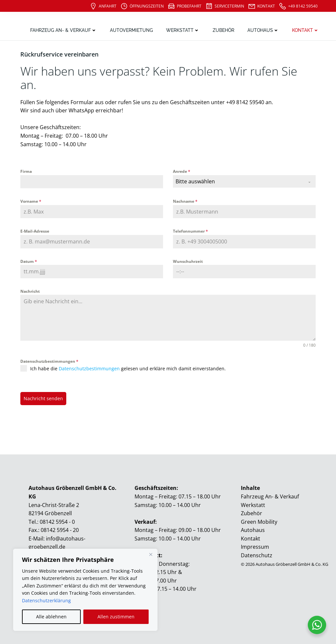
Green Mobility (259, 522)
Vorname (31, 201)
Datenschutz (257, 555)
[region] (85, 590)
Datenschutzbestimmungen (49, 361)
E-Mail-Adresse (35, 231)
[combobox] (244, 181)
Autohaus (263, 30)
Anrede (182, 171)
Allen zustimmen (116, 617)
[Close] (151, 554)
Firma (26, 171)
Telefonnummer (190, 231)
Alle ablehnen (51, 617)
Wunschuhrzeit (188, 261)
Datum (29, 261)
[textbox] (238, 181)
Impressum (255, 547)
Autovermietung (131, 30)
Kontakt (305, 30)
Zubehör (223, 30)
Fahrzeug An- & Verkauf (63, 30)
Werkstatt (183, 30)
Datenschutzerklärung (46, 600)
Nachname (185, 201)
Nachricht (30, 291)
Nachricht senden (43, 398)
